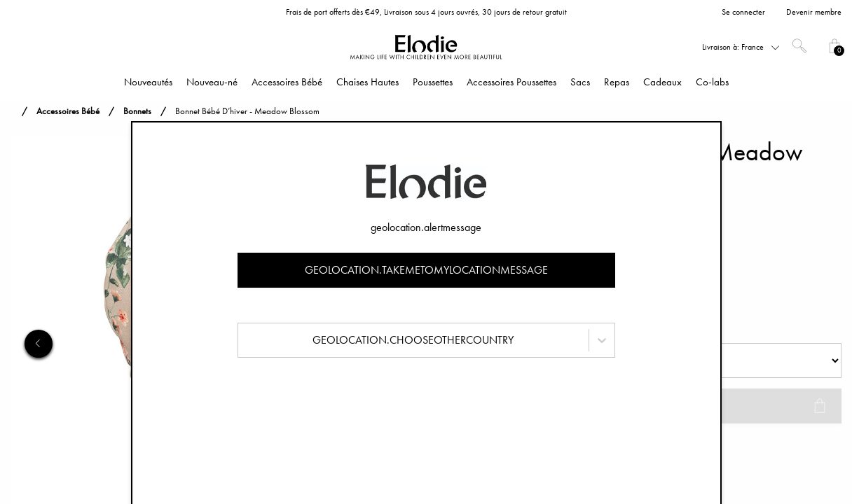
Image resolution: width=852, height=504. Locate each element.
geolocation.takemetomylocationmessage (426, 270)
